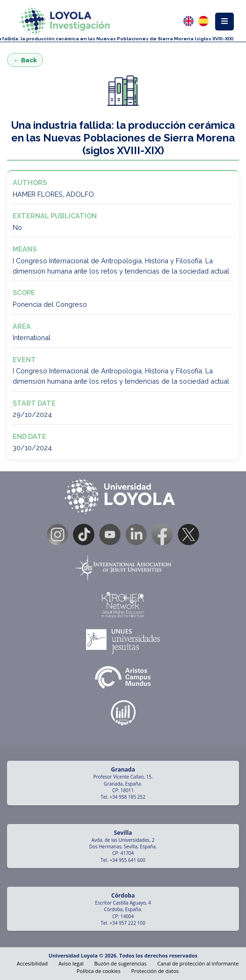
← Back (25, 60)
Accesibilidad (32, 963)
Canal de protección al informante (198, 963)
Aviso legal (71, 963)
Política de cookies (99, 971)
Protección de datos (155, 971)
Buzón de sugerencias (121, 963)
